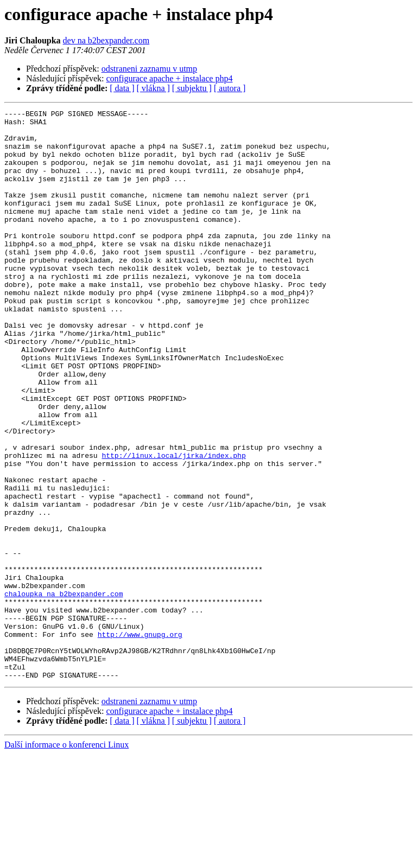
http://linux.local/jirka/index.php (173, 525)
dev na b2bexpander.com (106, 40)
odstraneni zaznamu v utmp (149, 69)
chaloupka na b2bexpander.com (64, 691)
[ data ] (122, 88)
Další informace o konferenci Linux (67, 859)
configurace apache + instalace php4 (170, 78)
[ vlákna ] (153, 88)
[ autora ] (230, 88)
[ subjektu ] (192, 88)
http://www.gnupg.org (140, 740)
